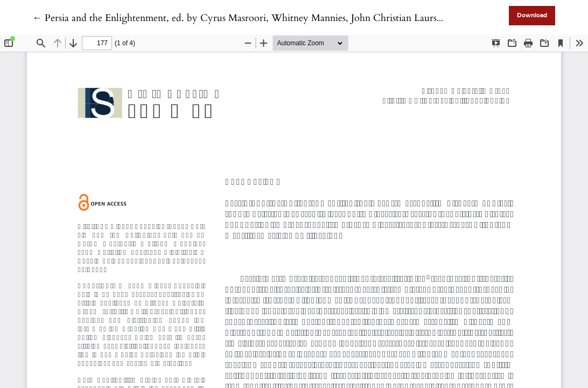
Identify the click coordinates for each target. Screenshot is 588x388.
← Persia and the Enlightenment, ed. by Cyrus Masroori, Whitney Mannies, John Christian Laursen (239, 18)
